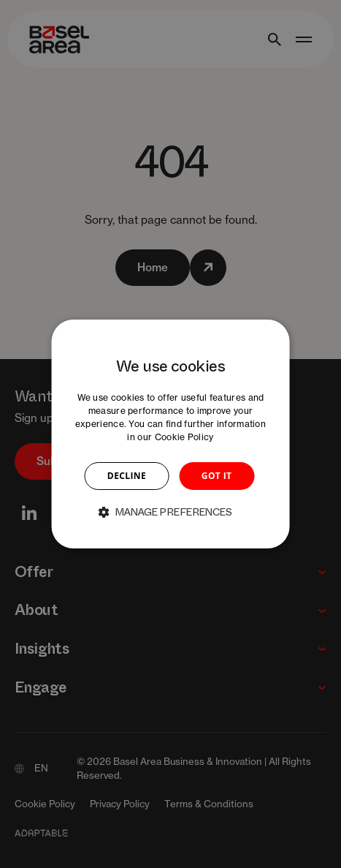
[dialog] (170, 434)
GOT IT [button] (217, 476)
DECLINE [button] (127, 476)
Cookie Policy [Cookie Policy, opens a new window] (184, 437)
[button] (171, 512)
